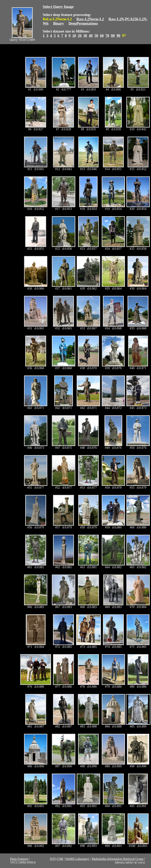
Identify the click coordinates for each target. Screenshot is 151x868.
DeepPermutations (83, 23)
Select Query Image (58, 7)
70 (107, 36)
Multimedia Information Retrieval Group (118, 859)
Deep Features (19, 859)
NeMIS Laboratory (77, 859)
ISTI (53, 859)
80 (113, 36)
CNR (60, 859)
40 (91, 36)
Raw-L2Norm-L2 (90, 19)
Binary (58, 23)
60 (102, 36)
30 (85, 36)
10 (74, 36)
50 (96, 36)
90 (118, 36)
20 (80, 36)
